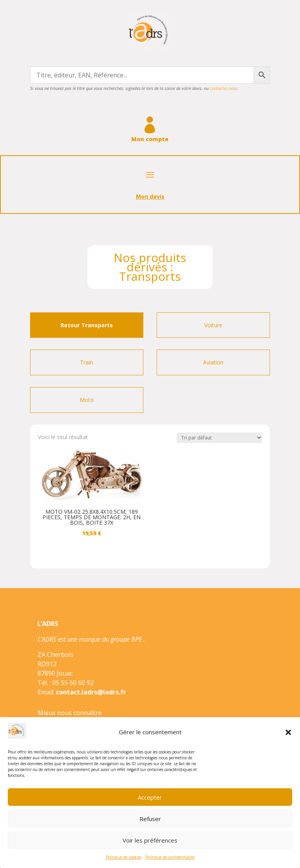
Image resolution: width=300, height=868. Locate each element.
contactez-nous (224, 88)
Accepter (150, 797)
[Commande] (219, 438)
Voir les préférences (150, 840)
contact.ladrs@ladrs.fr (91, 692)
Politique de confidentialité (170, 857)
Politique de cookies (124, 857)
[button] (288, 732)
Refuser (150, 819)
